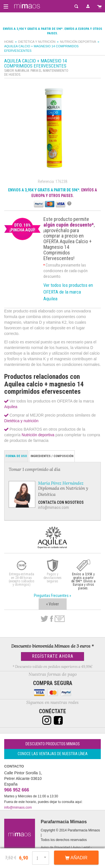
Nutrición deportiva (78, 42)
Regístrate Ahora (53, 656)
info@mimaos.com (53, 507)
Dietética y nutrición (37, 42)
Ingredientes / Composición (52, 456)
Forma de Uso (16, 456)
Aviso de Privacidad (55, 847)
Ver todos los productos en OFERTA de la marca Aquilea (68, 292)
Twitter (44, 619)
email (60, 619)
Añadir (76, 858)
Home (9, 42)
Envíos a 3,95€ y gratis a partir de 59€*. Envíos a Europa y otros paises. (83, 581)
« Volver (53, 604)
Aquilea (11, 407)
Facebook (51, 619)
